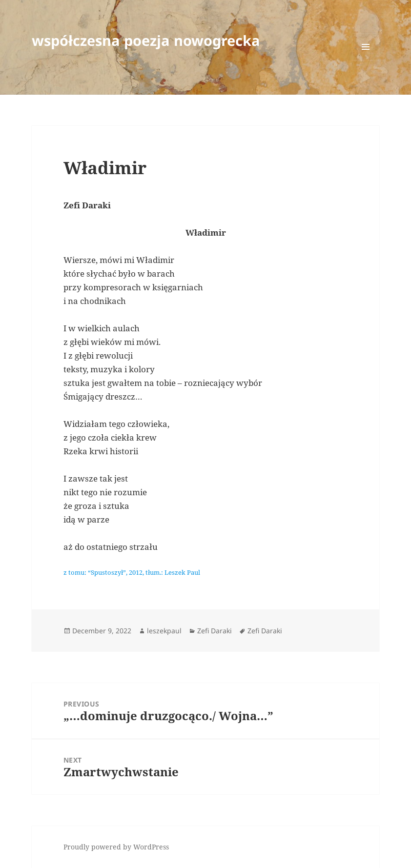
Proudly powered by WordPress (116, 847)
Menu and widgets (366, 60)
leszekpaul (164, 631)
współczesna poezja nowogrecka (146, 40)
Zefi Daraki (215, 631)
